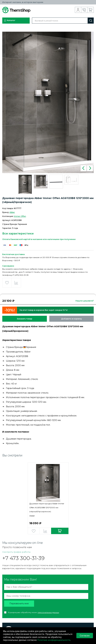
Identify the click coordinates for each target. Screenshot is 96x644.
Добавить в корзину (72, 319)
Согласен (85, 636)
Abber (12, 212)
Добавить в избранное (7, 283)
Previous (84, 168)
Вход (78, 10)
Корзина (91, 10)
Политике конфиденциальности (54, 640)
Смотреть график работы (16, 552)
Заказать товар (25, 319)
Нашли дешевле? (85, 301)
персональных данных (48, 612)
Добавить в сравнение (16, 283)
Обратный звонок (84, 10)
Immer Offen (20, 216)
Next (90, 168)
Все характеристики (18, 234)
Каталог (9, 21)
